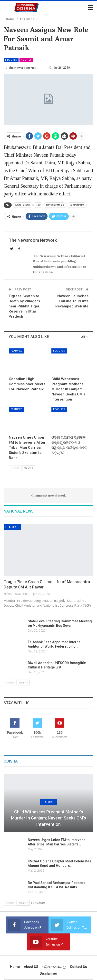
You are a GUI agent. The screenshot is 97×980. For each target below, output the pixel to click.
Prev (15, 468)
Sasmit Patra (77, 205)
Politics (26, 60)
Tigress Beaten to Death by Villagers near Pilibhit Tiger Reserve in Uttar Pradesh (24, 306)
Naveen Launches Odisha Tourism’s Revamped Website (72, 301)
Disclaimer (48, 973)
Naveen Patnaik (55, 205)
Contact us (78, 967)
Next (29, 468)
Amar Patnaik (23, 205)
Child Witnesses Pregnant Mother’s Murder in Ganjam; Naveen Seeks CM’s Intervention (48, 818)
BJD (38, 205)
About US (31, 967)
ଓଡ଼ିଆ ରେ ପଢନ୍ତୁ (54, 967)
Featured (11, 60)
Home (15, 967)
